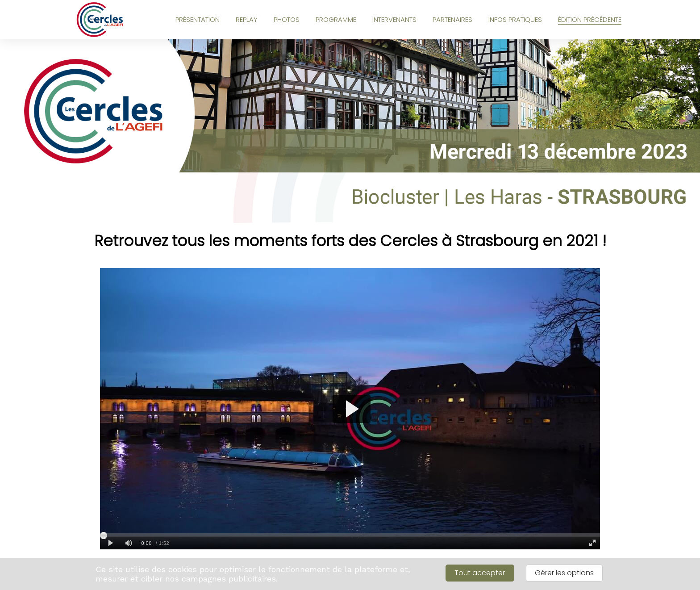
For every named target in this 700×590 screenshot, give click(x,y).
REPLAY (247, 19)
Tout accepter (480, 573)
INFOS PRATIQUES (515, 19)
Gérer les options (564, 573)
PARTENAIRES (452, 19)
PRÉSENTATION (198, 19)
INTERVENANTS (394, 19)
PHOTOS (287, 19)
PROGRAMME (336, 19)
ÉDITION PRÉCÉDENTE (590, 19)
